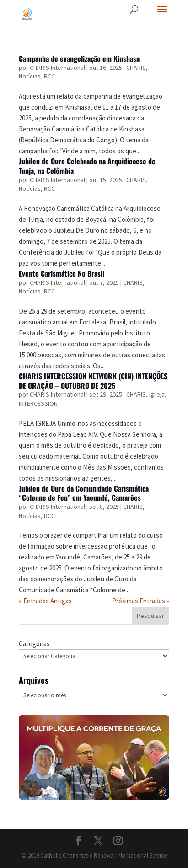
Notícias (30, 76)
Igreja (157, 394)
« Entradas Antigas (45, 601)
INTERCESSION (38, 403)
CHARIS (136, 68)
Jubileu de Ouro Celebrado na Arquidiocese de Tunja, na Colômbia (87, 166)
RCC (49, 76)
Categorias (34, 644)
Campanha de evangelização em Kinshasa (79, 58)
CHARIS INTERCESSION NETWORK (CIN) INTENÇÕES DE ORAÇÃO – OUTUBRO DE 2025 (93, 381)
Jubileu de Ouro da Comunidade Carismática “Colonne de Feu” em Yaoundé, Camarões (84, 493)
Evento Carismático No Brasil (62, 273)
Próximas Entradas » (141, 601)
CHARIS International (57, 68)
